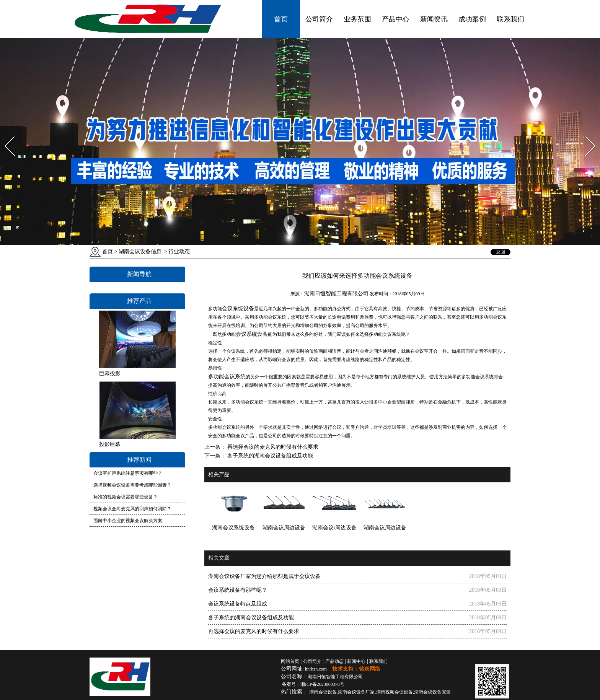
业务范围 (357, 19)
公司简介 (319, 19)
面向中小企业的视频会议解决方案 (128, 521)
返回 (501, 252)
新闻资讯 (434, 19)
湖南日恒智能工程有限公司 (336, 294)
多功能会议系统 (227, 376)
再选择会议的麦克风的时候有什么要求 (272, 447)
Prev (5, 134)
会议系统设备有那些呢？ (238, 590)
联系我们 (510, 19)
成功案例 (472, 19)
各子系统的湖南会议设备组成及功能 (269, 456)
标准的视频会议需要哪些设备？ (126, 497)
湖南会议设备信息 (140, 252)
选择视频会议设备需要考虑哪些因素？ (132, 485)
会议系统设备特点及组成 (238, 604)
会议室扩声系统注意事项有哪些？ (128, 473)
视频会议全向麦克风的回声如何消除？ (132, 509)
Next (586, 134)
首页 (281, 19)
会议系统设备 (238, 308)
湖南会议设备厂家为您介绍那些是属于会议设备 (264, 576)
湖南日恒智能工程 (335, 677)
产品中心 (396, 19)
